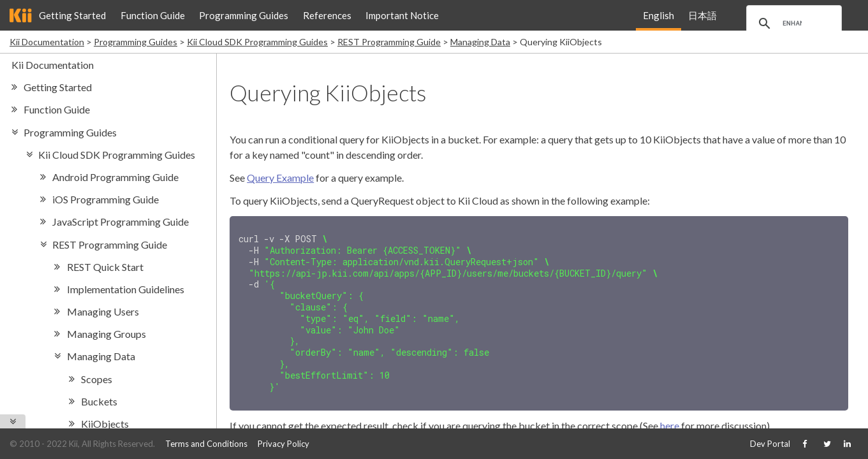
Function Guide (153, 15)
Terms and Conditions (206, 444)
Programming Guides (244, 15)
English (658, 15)
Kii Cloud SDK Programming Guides (257, 42)
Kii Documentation (47, 42)
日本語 (702, 15)
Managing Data (480, 42)
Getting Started (72, 15)
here (670, 417)
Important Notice (402, 15)
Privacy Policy (283, 444)
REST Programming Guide (389, 42)
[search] (792, 24)
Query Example (280, 178)
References (327, 15)
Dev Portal (770, 444)
